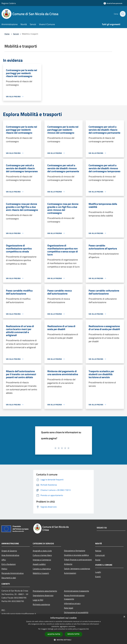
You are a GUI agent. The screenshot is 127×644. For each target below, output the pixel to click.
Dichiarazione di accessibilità (76, 612)
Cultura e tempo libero (42, 555)
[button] (64, 640)
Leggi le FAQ (38, 600)
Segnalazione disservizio (43, 595)
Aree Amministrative (10, 555)
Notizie (98, 551)
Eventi (98, 577)
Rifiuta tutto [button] (73, 634)
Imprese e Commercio (42, 560)
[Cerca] (123, 14)
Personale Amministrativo (13, 573)
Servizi (16, 34)
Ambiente (68, 564)
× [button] (124, 617)
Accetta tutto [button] (54, 634)
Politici (4, 569)
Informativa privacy (72, 603)
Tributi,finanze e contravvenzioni (78, 560)
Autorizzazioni (70, 573)
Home (7, 34)
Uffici (4, 560)
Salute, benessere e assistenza (77, 569)
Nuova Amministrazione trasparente (74, 597)
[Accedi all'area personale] (113, 3)
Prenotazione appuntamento (45, 591)
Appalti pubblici (39, 564)
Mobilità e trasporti (41, 573)
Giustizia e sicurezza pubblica (76, 555)
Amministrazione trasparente (77, 591)
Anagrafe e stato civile (42, 551)
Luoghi (98, 572)
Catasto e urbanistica (42, 569)
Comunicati (100, 555)
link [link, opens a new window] (87, 629)
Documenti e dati (9, 578)
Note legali (69, 608)
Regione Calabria (9, 3)
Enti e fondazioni (9, 564)
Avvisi (98, 560)
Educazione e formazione (75, 551)
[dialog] (63, 629)
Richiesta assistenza (41, 604)
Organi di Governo (9, 551)
